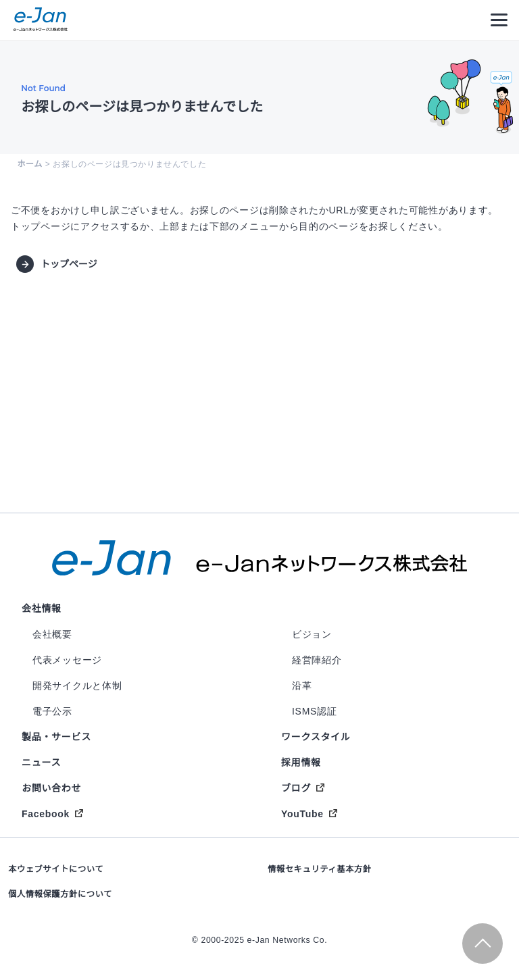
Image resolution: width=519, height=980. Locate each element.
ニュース (41, 763)
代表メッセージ (67, 660)
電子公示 (52, 711)
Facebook (46, 814)
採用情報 (301, 763)
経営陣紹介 (317, 660)
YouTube (302, 814)
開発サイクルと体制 (77, 686)
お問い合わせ (51, 788)
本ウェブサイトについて (56, 869)
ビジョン (312, 634)
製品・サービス (56, 737)
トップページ (69, 264)
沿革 (302, 686)
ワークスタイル (316, 737)
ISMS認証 (314, 711)
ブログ (296, 788)
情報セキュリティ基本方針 (320, 869)
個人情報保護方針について (60, 894)
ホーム (29, 164)
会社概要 (52, 634)
